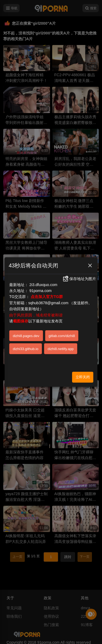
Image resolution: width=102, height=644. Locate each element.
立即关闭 (83, 377)
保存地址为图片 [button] (79, 279)
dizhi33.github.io (26, 349)
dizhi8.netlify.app (61, 349)
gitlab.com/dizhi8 (62, 336)
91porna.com (41, 291)
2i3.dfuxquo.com (43, 285)
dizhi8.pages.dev (26, 336)
